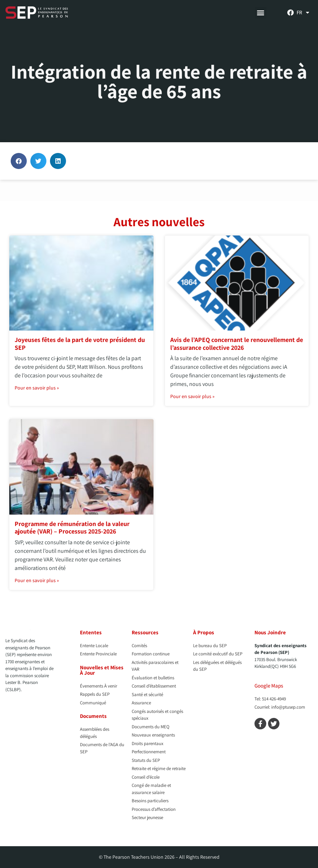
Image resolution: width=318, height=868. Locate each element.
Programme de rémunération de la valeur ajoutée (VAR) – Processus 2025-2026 (72, 528)
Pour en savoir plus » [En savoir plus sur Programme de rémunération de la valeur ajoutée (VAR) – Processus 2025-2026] (37, 580)
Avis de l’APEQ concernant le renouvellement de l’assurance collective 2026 (237, 344)
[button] (261, 13)
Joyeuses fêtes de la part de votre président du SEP (80, 344)
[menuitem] (303, 13)
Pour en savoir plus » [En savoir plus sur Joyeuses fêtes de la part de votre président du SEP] (37, 388)
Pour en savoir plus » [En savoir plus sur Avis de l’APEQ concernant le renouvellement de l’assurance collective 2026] (192, 396)
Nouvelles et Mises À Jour (102, 670)
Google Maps (269, 686)
